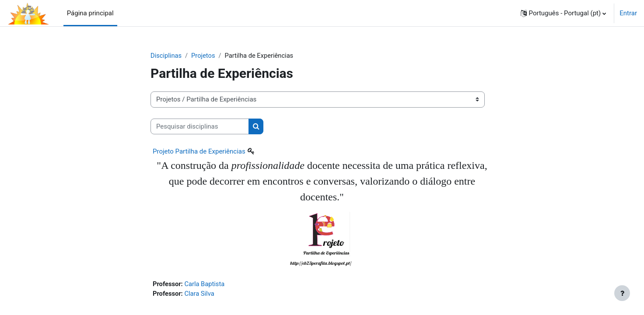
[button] (563, 13)
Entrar (628, 13)
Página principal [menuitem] (90, 13)
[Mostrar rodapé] (622, 293)
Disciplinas (166, 56)
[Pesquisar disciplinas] (200, 127)
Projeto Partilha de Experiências (199, 152)
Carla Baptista (206, 284)
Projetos (204, 56)
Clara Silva (200, 294)
